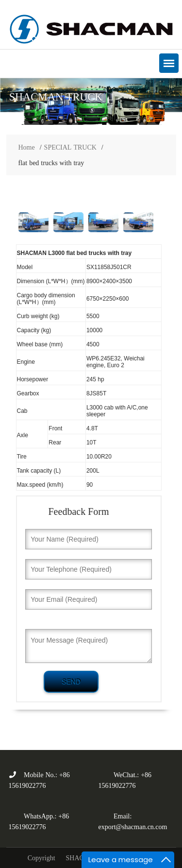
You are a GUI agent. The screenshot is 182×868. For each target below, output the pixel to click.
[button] (169, 63)
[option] (91, 102)
